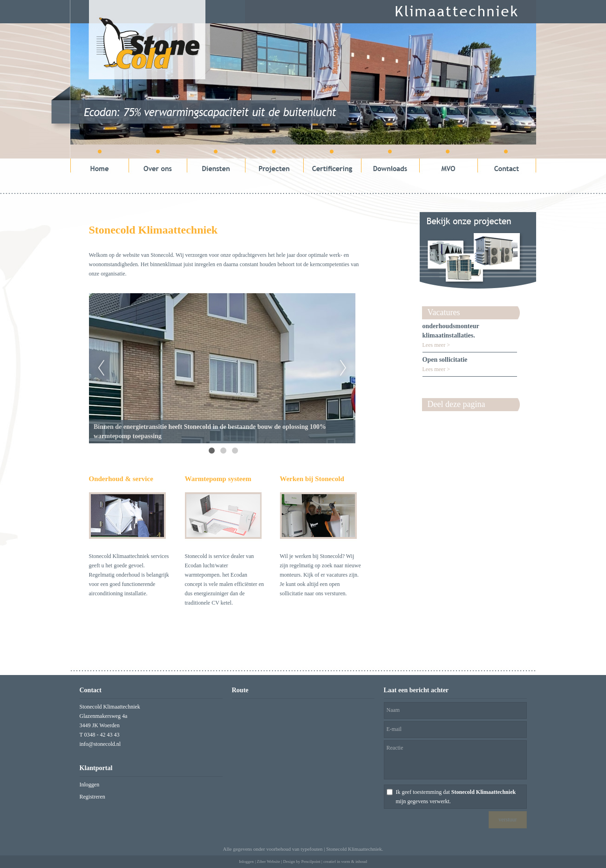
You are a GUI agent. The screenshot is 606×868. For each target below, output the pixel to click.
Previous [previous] (101, 368)
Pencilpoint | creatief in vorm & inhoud (334, 861)
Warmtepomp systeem (218, 479)
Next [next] (343, 368)
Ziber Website (268, 861)
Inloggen (90, 785)
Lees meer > (436, 345)
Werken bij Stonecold (312, 479)
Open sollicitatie (445, 360)
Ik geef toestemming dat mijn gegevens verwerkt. (456, 797)
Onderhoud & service (121, 479)
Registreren (92, 797)
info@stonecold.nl (100, 744)
